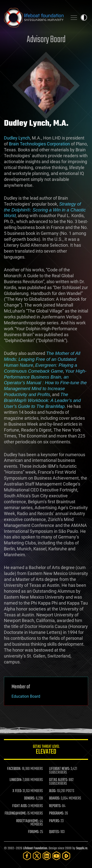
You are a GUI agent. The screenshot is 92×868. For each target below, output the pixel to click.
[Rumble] (66, 856)
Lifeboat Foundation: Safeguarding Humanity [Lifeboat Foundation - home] (34, 17)
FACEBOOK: (14, 769)
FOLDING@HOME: (16, 814)
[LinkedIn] (47, 856)
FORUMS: (34, 832)
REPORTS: (55, 806)
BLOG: (53, 791)
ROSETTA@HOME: (27, 821)
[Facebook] (27, 856)
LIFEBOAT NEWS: (59, 769)
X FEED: (17, 791)
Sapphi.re (82, 848)
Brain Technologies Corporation (39, 144)
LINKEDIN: (16, 780)
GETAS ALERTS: (59, 780)
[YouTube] (56, 856)
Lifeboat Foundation (35, 848)
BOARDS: (55, 799)
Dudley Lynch (17, 138)
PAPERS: (54, 821)
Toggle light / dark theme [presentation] (84, 17)
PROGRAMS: (57, 814)
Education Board (26, 696)
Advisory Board (46, 40)
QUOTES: (54, 832)
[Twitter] (37, 856)
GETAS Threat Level (46, 750)
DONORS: (30, 799)
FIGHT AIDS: (20, 806)
